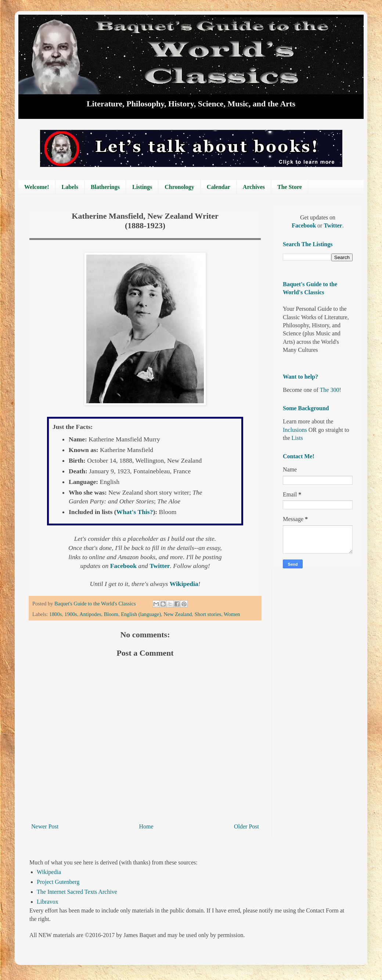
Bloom (111, 614)
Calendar (219, 187)
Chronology (179, 187)
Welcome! (37, 187)
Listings (142, 187)
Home (146, 826)
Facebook (124, 566)
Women (232, 614)
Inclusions (295, 430)
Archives (254, 187)
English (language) (141, 614)
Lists (297, 438)
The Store (290, 187)
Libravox (48, 902)
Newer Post (45, 826)
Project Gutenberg (58, 882)
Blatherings (105, 187)
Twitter (160, 566)
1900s (71, 614)
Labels (70, 187)
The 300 (330, 390)
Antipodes (90, 614)
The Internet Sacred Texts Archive (77, 892)
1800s (55, 614)
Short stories (208, 614)
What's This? (135, 512)
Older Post (246, 826)
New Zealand (178, 614)
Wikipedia (49, 872)
